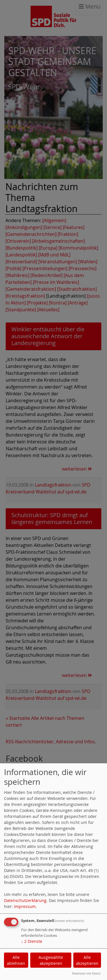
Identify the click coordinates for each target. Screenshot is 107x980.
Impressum (25, 906)
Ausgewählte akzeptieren (51, 960)
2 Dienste (32, 941)
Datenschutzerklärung (25, 900)
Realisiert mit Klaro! (86, 973)
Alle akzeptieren (87, 960)
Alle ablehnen (16, 960)
